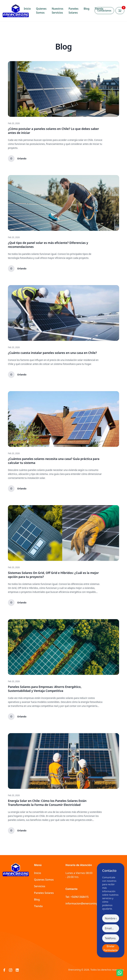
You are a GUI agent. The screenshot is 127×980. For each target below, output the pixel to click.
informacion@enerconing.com (85, 903)
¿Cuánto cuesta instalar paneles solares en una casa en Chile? (52, 353)
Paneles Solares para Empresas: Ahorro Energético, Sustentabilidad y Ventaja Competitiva (45, 689)
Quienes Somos (41, 11)
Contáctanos (104, 11)
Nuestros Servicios (58, 11)
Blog (86, 9)
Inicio (27, 9)
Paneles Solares (74, 11)
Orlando (22, 158)
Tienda (99, 9)
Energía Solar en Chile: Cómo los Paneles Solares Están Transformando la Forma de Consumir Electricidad (47, 803)
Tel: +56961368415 (77, 897)
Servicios (40, 886)
